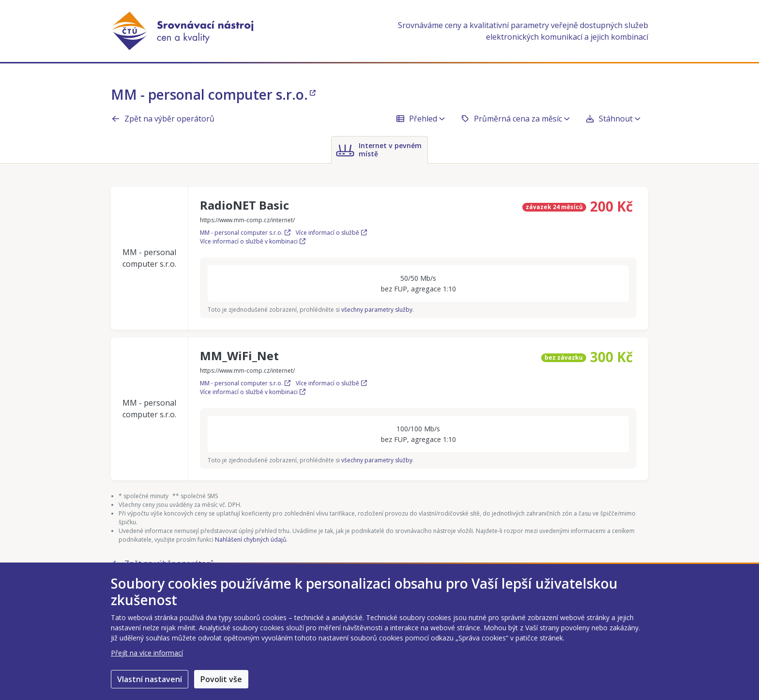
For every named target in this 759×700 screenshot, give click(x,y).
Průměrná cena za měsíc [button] (515, 119)
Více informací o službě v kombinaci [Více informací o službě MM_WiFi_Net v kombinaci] (253, 392)
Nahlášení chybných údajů (250, 540)
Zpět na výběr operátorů (163, 119)
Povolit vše (221, 679)
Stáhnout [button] (613, 119)
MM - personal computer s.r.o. (213, 94)
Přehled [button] (420, 119)
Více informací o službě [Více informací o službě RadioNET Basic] (331, 233)
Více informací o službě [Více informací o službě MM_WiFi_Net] (331, 383)
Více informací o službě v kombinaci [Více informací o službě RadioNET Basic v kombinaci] (253, 241)
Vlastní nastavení (150, 679)
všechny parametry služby (377, 310)
